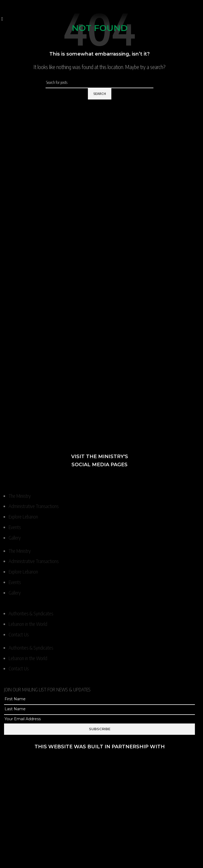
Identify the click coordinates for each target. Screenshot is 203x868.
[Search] (99, 83)
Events (15, 527)
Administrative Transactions (34, 506)
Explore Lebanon (23, 517)
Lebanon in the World (28, 624)
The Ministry (20, 496)
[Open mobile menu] (2, 18)
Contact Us (19, 634)
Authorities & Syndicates (31, 613)
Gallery (15, 538)
